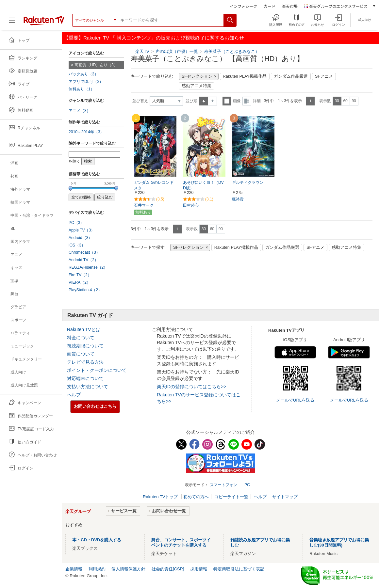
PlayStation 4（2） (85, 290)
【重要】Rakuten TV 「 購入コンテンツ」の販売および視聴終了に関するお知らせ (154, 38)
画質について (81, 354)
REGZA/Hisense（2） (88, 267)
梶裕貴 (238, 199)
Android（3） (80, 238)
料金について (81, 338)
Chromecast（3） (84, 252)
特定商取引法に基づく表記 (239, 569)
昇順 (204, 101)
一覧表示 (227, 101)
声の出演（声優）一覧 (177, 51)
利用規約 (97, 569)
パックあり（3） (83, 74)
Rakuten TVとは (84, 329)
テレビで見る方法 (85, 362)
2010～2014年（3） (86, 132)
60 (345, 101)
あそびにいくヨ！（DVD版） (203, 185)
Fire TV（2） (80, 275)
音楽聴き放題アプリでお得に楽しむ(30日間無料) (339, 542)
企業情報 (74, 569)
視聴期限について (85, 346)
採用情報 (199, 569)
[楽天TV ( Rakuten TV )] (44, 20)
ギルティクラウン (248, 183)
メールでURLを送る (295, 400)
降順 (213, 101)
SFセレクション (197, 76)
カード (270, 6)
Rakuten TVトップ (161, 497)
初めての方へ (196, 497)
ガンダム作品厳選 (291, 76)
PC (247, 485)
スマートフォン (223, 485)
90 (354, 101)
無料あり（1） (82, 89)
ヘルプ (74, 395)
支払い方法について (88, 387)
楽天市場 (290, 6)
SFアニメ (324, 76)
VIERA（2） (80, 282)
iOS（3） (77, 245)
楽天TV (142, 51)
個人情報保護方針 (128, 569)
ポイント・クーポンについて (97, 370)
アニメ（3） (80, 111)
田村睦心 (191, 205)
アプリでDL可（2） (86, 82)
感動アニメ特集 (197, 86)
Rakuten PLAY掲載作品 (245, 76)
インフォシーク (243, 6)
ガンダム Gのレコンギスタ (154, 185)
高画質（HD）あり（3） (96, 65)
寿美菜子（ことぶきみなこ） (232, 51)
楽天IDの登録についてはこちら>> (191, 387)
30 (337, 101)
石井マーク (144, 205)
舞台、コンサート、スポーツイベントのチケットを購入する (181, 542)
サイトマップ (285, 497)
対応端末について (85, 378)
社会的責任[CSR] (168, 569)
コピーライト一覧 (231, 497)
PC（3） (76, 223)
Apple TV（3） (82, 230)
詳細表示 (247, 101)
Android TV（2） (83, 260)
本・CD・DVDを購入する (97, 540)
